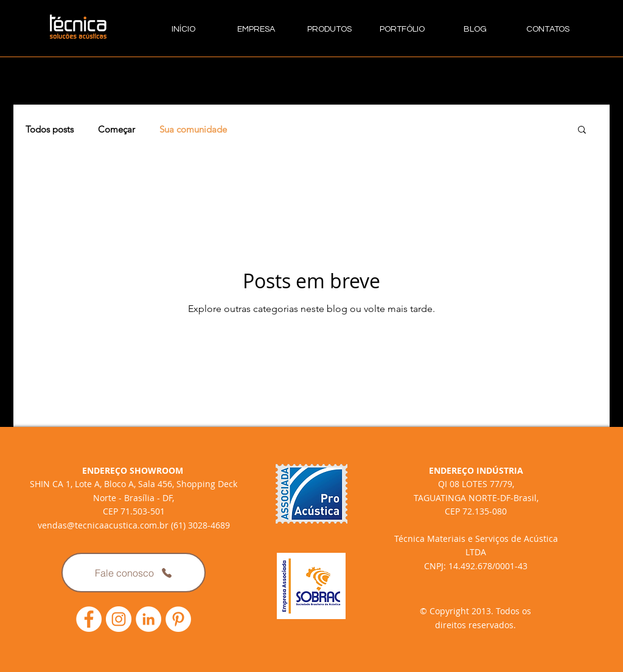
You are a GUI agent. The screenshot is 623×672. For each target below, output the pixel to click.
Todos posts (50, 129)
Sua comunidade (193, 129)
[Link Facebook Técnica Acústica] (89, 619)
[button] (582, 130)
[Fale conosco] (134, 573)
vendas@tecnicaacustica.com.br (103, 525)
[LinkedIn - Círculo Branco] (148, 619)
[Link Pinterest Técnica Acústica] (178, 619)
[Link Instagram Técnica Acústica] (119, 619)
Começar (117, 129)
